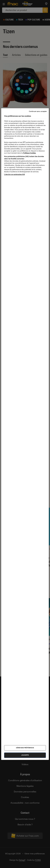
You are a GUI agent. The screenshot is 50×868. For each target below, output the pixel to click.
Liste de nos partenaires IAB (14, 174)
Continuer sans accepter (38, 111)
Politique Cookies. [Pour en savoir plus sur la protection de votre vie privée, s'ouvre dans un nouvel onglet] (29, 153)
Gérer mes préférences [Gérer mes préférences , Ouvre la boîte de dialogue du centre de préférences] (25, 748)
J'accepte (25, 755)
